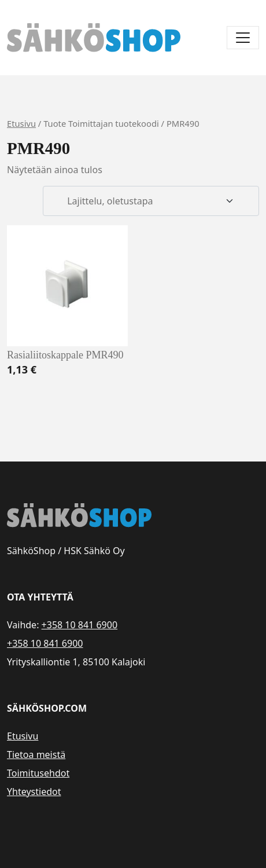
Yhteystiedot (34, 792)
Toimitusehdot (38, 773)
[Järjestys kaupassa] (151, 201)
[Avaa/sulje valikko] (243, 38)
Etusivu (21, 123)
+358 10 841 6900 (80, 625)
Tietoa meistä (36, 755)
